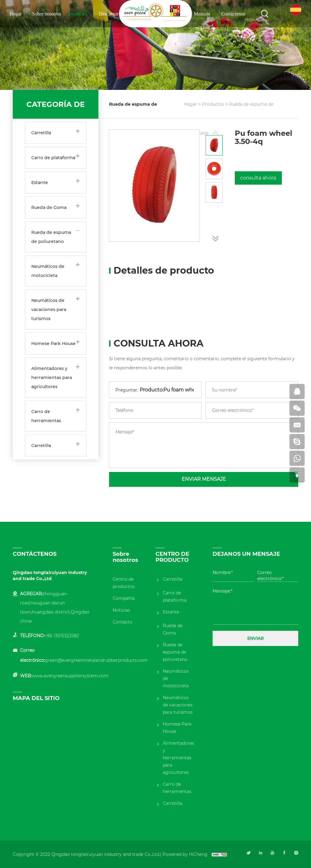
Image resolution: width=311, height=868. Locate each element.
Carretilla (41, 133)
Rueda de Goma (49, 207)
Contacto (123, 622)
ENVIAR (255, 638)
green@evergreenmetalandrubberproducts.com (96, 660)
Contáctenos (233, 14)
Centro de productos (124, 583)
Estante (40, 183)
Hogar (15, 14)
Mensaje (202, 14)
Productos (78, 14)
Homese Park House (53, 343)
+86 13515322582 (62, 636)
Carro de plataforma (53, 158)
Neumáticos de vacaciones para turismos (49, 309)
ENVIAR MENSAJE (204, 479)
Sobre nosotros (47, 14)
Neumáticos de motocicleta (48, 271)
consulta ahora (258, 178)
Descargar (109, 14)
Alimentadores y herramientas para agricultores (52, 378)
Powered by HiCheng (185, 854)
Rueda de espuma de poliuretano (51, 237)
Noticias (121, 610)
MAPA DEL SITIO (36, 698)
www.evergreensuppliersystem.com (70, 676)
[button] (215, 237)
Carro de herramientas (46, 416)
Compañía (124, 598)
